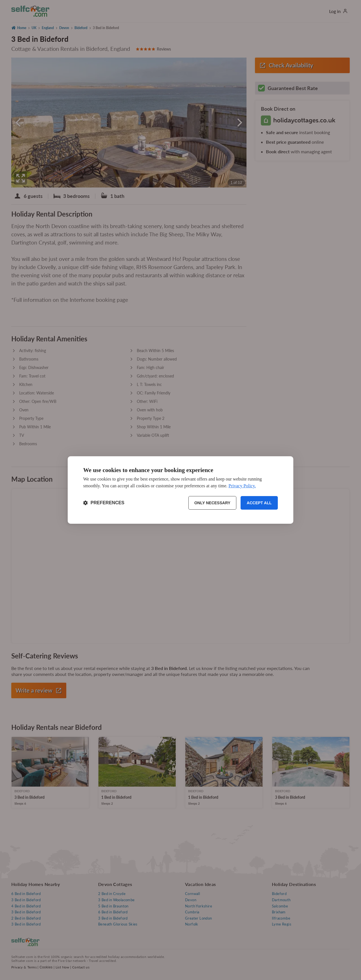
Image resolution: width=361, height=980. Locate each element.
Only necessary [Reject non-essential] (212, 503)
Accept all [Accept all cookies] (259, 503)
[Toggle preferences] (104, 503)
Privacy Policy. (242, 486)
